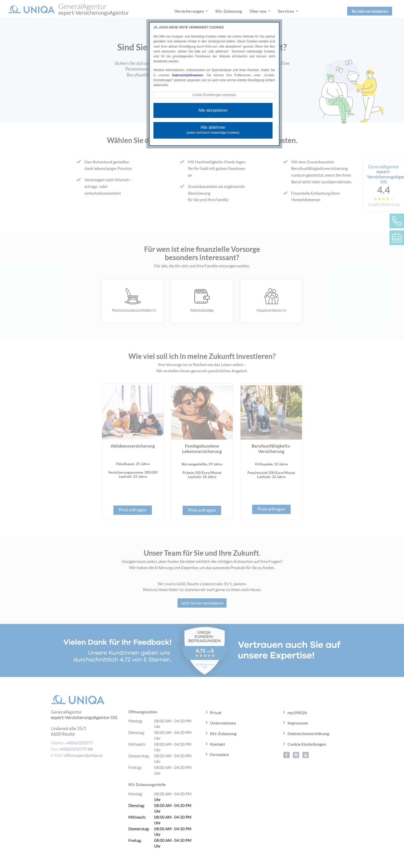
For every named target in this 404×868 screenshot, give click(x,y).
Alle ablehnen (213, 130)
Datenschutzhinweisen (188, 75)
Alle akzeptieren (213, 110)
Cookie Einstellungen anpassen (214, 95)
